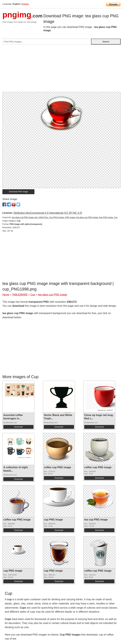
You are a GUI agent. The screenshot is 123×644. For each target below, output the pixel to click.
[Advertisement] (61, 70)
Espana (25, 4)
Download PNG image (18, 192)
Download (18, 427)
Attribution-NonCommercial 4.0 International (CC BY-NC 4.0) (48, 213)
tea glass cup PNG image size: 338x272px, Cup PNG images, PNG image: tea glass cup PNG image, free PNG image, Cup (65, 217)
